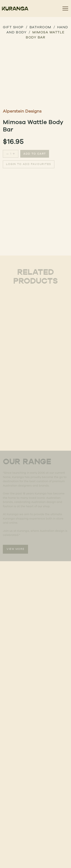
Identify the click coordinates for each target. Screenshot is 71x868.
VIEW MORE (15, 549)
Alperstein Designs (22, 111)
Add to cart (35, 154)
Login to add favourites (29, 164)
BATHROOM (40, 27)
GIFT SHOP (13, 27)
